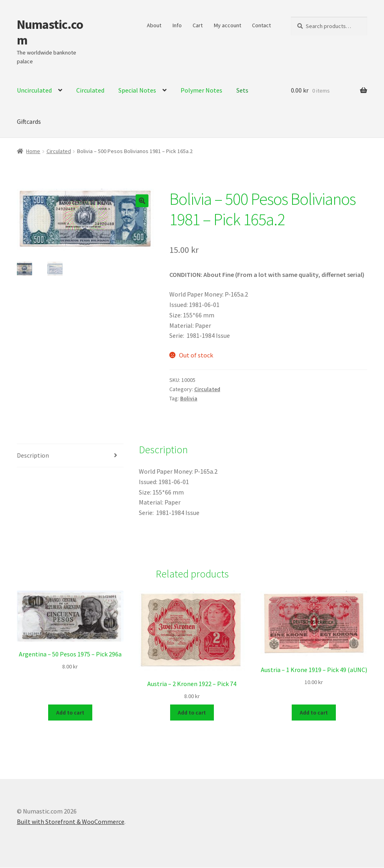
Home (33, 151)
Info (177, 25)
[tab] (70, 456)
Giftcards (29, 121)
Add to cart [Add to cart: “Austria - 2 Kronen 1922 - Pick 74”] (192, 713)
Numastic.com (50, 32)
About (154, 25)
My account (228, 25)
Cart (198, 25)
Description (33, 455)
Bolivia (189, 398)
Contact (261, 25)
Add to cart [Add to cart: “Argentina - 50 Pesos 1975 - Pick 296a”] (70, 713)
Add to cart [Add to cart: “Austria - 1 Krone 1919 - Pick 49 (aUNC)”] (314, 713)
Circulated (59, 151)
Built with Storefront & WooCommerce (71, 822)
